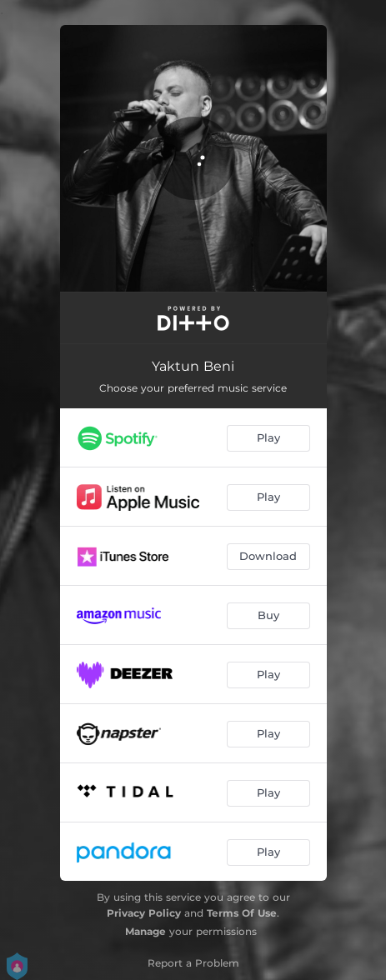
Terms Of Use (242, 913)
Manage (145, 931)
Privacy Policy (144, 913)
